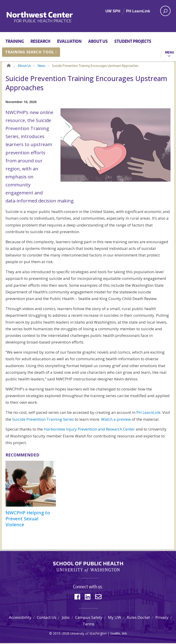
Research (40, 41)
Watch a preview (116, 420)
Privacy (162, 618)
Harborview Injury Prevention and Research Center (89, 430)
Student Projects (133, 41)
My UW (115, 618)
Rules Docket (138, 618)
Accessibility (20, 618)
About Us (98, 41)
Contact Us (47, 618)
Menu (169, 52)
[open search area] (165, 11)
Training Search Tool (31, 52)
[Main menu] (88, 47)
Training (15, 41)
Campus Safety (89, 618)
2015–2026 (61, 634)
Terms (89, 625)
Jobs (66, 618)
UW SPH (113, 11)
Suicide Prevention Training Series (43, 420)
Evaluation (69, 41)
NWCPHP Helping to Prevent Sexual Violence (28, 520)
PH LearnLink (138, 11)
